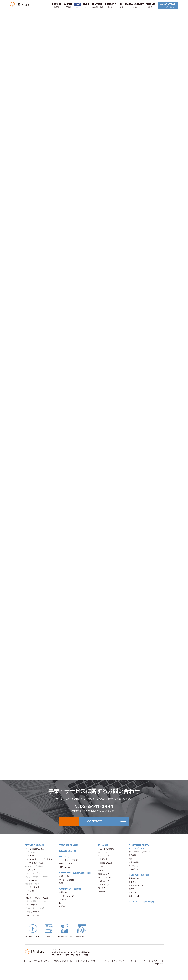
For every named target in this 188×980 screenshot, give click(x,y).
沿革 (62, 905)
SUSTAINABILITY (133, 6)
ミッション (65, 902)
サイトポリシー (112, 963)
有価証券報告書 (106, 865)
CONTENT (95, 6)
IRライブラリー (105, 858)
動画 (62, 885)
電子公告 (103, 890)
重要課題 (133, 857)
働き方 (132, 891)
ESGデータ (134, 871)
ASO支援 (31, 893)
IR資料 (103, 868)
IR (119, 6)
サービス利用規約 (32, 966)
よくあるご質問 (105, 887)
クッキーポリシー (143, 963)
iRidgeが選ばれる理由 (36, 851)
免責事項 (103, 894)
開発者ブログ (65, 866)
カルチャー (134, 894)
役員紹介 (64, 908)
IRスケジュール (105, 880)
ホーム (29, 963)
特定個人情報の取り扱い (67, 963)
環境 (132, 861)
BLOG (84, 6)
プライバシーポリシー (44, 963)
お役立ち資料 (66, 878)
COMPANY (109, 6)
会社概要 (64, 894)
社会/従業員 (135, 864)
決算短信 (104, 861)
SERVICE (55, 6)
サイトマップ (127, 963)
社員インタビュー (137, 888)
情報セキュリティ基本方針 (91, 963)
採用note (63, 869)
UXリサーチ (32, 896)
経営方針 (103, 873)
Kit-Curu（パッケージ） (37, 875)
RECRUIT (149, 6)
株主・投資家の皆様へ (108, 851)
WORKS (67, 6)
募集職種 (134, 881)
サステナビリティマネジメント (142, 854)
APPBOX (31, 858)
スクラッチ (32, 872)
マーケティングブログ (69, 862)
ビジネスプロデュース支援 (38, 900)
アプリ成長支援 (34, 889)
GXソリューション (35, 917)
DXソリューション (35, 914)
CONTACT (167, 6)
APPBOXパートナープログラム (40, 861)
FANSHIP (32, 882)
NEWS (76, 6)
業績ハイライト (105, 876)
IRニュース (104, 854)
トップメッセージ (67, 898)
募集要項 (133, 884)
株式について (105, 883)
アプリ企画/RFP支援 (36, 865)
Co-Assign (32, 907)
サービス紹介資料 (67, 882)
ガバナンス (134, 868)
